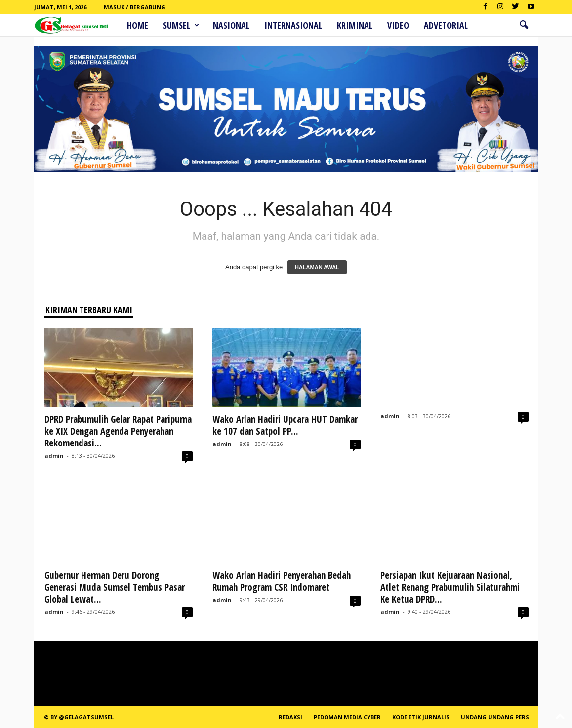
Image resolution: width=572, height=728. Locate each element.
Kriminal (355, 25)
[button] (524, 25)
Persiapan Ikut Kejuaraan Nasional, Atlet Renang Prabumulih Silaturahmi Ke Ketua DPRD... (451, 587)
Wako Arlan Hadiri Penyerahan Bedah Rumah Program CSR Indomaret (282, 581)
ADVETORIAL (446, 25)
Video (398, 25)
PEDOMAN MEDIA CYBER (347, 717)
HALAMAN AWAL (317, 267)
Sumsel (181, 25)
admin (54, 456)
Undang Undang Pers (495, 717)
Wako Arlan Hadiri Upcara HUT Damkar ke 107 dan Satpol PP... (285, 425)
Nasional (231, 25)
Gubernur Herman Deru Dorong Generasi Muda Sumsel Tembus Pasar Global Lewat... (115, 587)
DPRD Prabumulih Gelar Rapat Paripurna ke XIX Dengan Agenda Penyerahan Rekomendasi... (118, 431)
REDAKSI (290, 717)
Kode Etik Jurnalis (421, 717)
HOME (138, 25)
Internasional (293, 25)
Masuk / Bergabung (135, 7)
